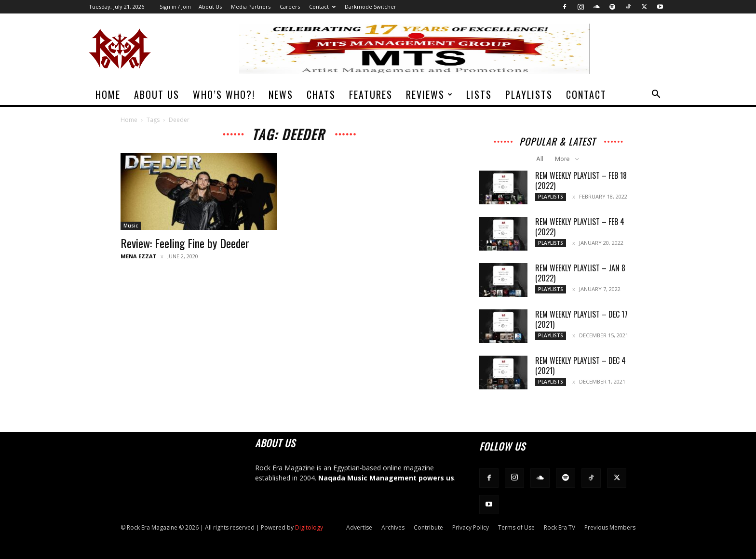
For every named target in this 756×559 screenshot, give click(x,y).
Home (108, 94)
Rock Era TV (560, 527)
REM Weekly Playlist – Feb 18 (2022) (581, 180)
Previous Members (610, 527)
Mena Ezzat (139, 256)
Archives (393, 527)
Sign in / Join (175, 7)
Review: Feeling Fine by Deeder (185, 243)
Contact (322, 7)
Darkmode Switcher (371, 7)
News (281, 94)
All (540, 159)
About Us (210, 7)
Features (371, 94)
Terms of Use (516, 527)
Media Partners (251, 7)
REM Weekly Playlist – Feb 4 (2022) (580, 227)
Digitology (309, 527)
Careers (290, 7)
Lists (479, 94)
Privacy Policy (471, 527)
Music (131, 226)
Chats (321, 94)
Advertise (359, 527)
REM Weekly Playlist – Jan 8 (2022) (580, 273)
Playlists (529, 94)
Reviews (430, 94)
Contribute (428, 527)
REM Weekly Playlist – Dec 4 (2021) (580, 366)
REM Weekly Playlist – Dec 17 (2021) (581, 319)
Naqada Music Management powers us (386, 478)
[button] (656, 95)
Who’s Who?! (224, 94)
